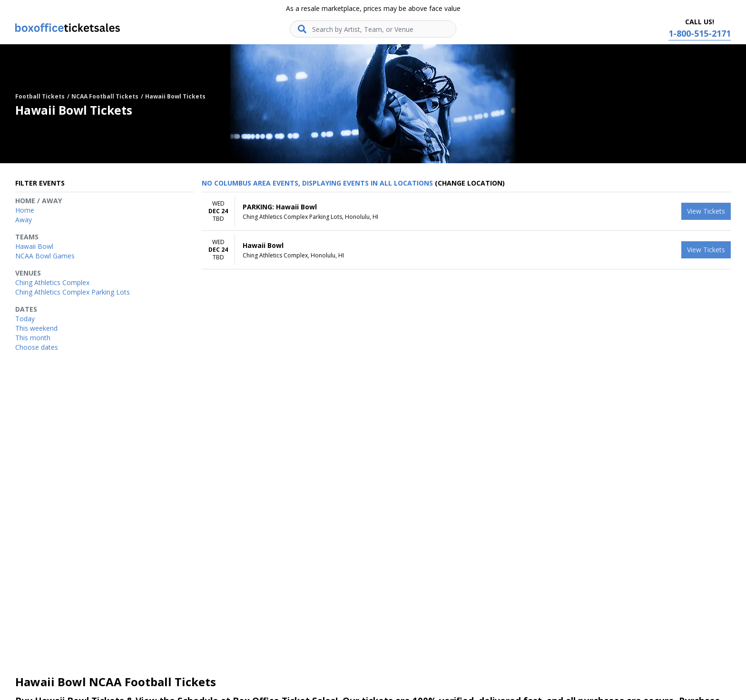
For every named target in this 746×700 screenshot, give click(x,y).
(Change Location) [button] (470, 183)
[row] (466, 212)
